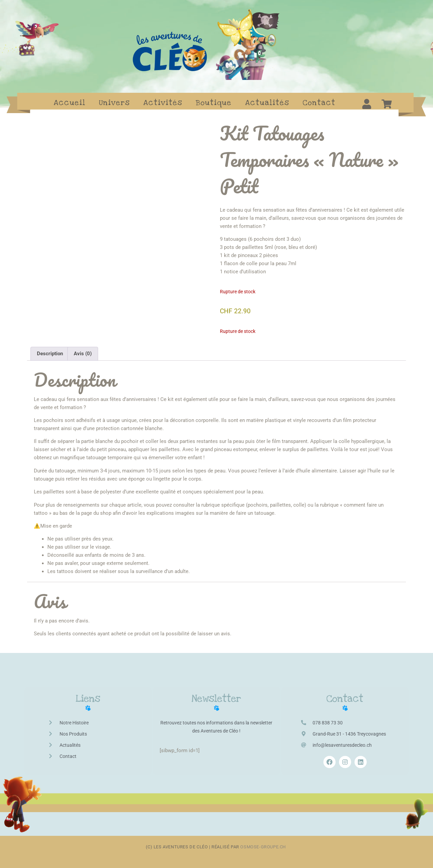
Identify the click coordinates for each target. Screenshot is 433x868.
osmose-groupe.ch (264, 847)
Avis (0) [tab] (83, 354)
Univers (115, 103)
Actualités (267, 103)
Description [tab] (50, 354)
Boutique (214, 103)
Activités (163, 103)
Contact (319, 103)
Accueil (70, 103)
